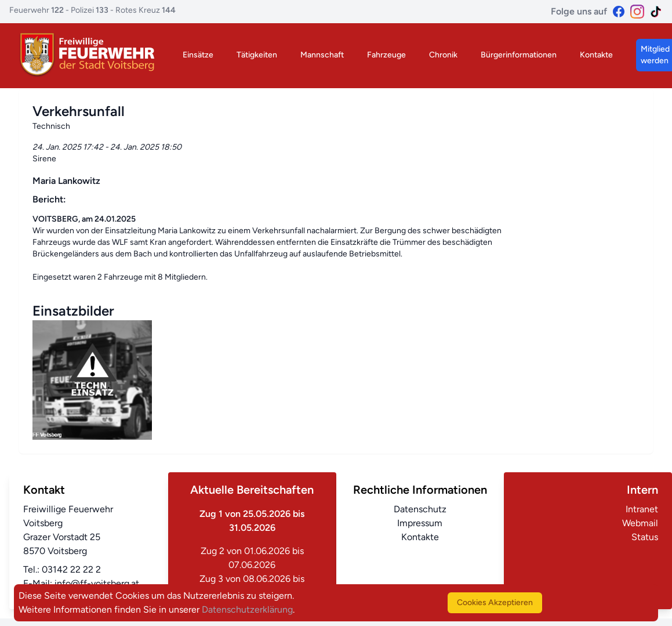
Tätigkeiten (257, 55)
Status (645, 537)
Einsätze (198, 55)
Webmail (640, 523)
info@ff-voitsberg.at (97, 583)
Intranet (642, 509)
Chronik (443, 55)
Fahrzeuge (386, 55)
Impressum (420, 523)
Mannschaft (322, 55)
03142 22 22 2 (71, 569)
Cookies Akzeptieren (495, 603)
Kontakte (596, 55)
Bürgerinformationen (519, 55)
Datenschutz (420, 509)
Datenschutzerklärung (247, 609)
